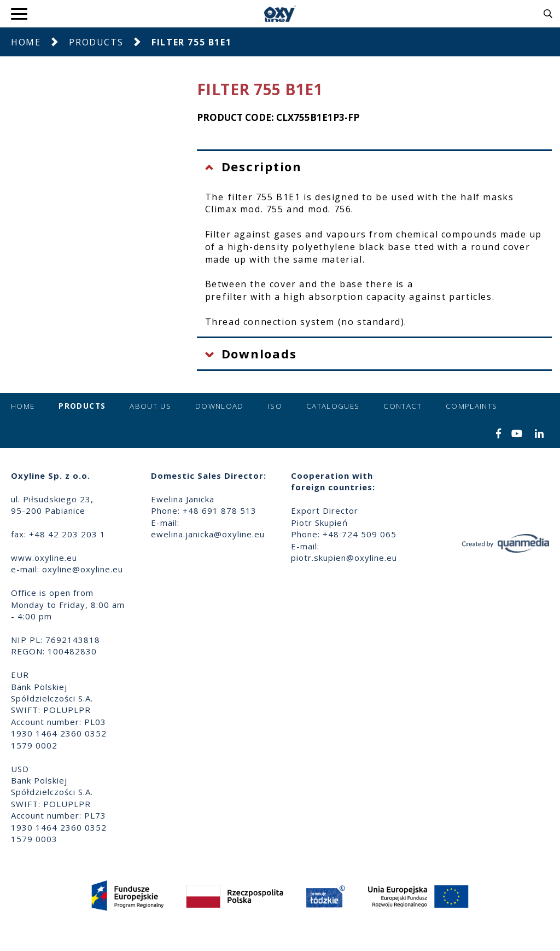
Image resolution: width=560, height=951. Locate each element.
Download (220, 406)
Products (96, 42)
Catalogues (333, 406)
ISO (275, 406)
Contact (402, 406)
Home (26, 42)
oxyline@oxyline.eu (83, 569)
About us (150, 406)
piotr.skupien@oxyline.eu (344, 558)
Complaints (472, 406)
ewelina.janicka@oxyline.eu (208, 534)
